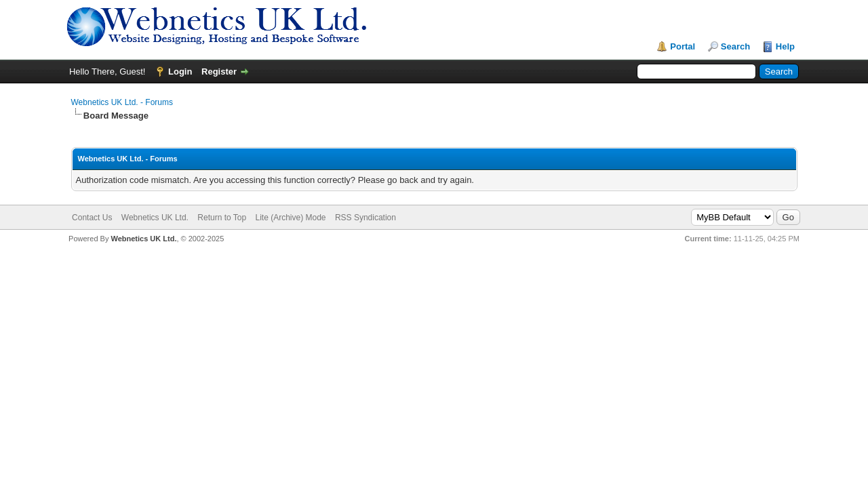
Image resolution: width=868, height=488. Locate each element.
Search (735, 46)
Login (180, 72)
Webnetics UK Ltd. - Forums (122, 102)
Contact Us (92, 218)
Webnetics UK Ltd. (155, 218)
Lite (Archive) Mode (290, 218)
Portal (683, 46)
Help (785, 46)
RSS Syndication (366, 218)
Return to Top (222, 218)
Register (219, 72)
